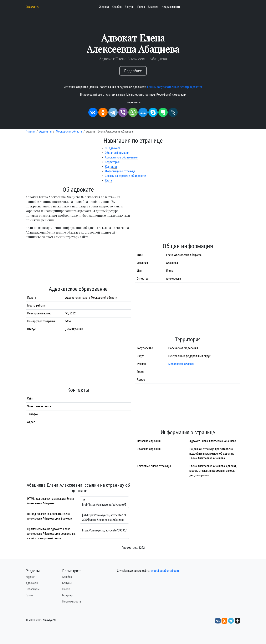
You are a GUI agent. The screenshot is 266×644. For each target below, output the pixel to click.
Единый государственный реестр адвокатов (175, 87)
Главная (30, 131)
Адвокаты (45, 131)
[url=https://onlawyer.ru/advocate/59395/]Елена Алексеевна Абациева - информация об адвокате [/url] (104, 518)
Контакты (111, 167)
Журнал (104, 7)
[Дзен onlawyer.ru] (238, 621)
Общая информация (117, 153)
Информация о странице (120, 171)
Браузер (153, 7)
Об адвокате (113, 148)
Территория (112, 162)
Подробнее (133, 71)
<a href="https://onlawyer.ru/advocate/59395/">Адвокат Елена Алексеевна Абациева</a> (104, 502)
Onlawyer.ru (32, 7)
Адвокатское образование (121, 157)
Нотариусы (33, 589)
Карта (108, 180)
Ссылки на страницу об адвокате (125, 176)
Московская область (69, 131)
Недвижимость (171, 7)
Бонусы (129, 7)
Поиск (141, 7)
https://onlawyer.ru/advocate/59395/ (104, 533)
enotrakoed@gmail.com (165, 571)
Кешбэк (117, 7)
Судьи (29, 595)
